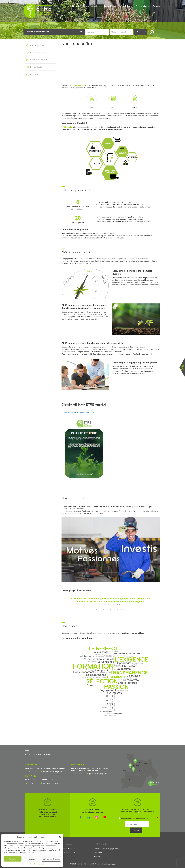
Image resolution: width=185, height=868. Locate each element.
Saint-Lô (31, 776)
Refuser (32, 859)
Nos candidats (34, 67)
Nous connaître (92, 6)
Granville (78, 764)
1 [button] (96, 609)
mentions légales (98, 864)
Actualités (110, 6)
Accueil (76, 6)
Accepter (13, 859)
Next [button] (162, 601)
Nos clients (33, 74)
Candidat (126, 6)
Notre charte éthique (36, 60)
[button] (60, 837)
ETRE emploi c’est (35, 46)
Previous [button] (60, 601)
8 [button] (121, 609)
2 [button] (100, 609)
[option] (111, 601)
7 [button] (118, 609)
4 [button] (107, 609)
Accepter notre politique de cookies (133, 818)
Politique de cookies (25, 864)
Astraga (112, 864)
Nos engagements (35, 53)
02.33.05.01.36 (33, 783)
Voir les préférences (51, 859)
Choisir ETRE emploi (68, 848)
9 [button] (125, 609)
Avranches (32, 764)
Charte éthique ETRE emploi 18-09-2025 (78, 413)
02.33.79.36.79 (33, 772)
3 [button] (104, 609)
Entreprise (142, 6)
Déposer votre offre (68, 853)
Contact (157, 6)
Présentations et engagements (107, 848)
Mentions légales (40, 864)
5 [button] (111, 609)
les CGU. (141, 813)
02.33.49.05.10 (79, 774)
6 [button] (114, 609)
